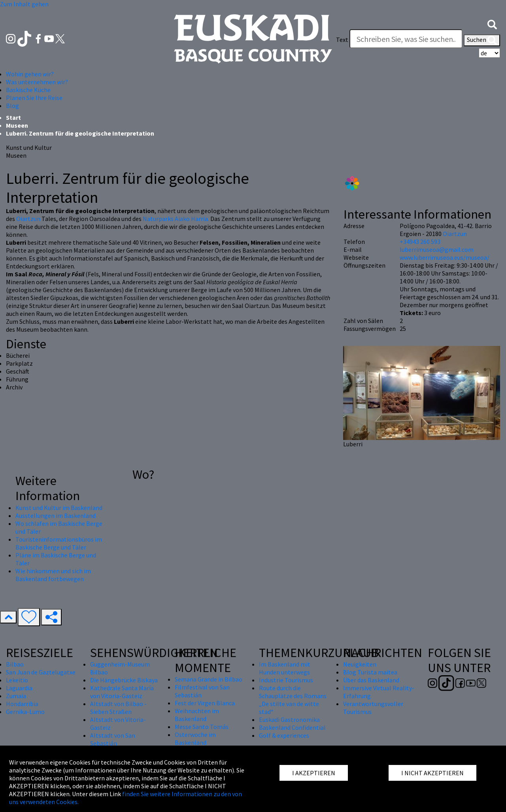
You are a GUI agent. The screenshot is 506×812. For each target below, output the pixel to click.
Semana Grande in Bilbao (209, 679)
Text (342, 40)
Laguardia (19, 688)
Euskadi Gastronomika (289, 719)
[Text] (406, 39)
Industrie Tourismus (286, 680)
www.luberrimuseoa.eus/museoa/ (445, 257)
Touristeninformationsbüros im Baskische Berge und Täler (59, 543)
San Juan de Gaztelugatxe (41, 672)
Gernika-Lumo (25, 712)
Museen (17, 125)
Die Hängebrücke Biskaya (124, 680)
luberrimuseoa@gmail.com (437, 249)
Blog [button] (12, 106)
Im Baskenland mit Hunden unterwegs (285, 668)
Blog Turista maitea (370, 672)
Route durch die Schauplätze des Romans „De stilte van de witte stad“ (293, 700)
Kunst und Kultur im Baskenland (59, 508)
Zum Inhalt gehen (24, 4)
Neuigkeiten (360, 664)
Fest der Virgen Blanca (205, 703)
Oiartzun (29, 219)
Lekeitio (17, 680)
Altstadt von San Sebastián (113, 739)
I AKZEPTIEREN (314, 773)
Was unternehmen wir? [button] (37, 82)
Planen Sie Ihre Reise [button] (34, 98)
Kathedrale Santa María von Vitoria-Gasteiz (122, 692)
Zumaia (16, 696)
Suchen (482, 40)
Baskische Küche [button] (28, 90)
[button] (492, 24)
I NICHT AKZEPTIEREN (432, 773)
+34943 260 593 (420, 242)
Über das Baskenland (371, 680)
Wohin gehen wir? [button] (30, 74)
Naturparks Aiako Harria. (176, 219)
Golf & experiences (284, 735)
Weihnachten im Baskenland (197, 715)
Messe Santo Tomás (202, 727)
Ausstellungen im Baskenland (56, 516)
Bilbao (15, 664)
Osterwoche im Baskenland (195, 738)
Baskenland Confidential (292, 727)
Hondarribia (22, 704)
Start (13, 117)
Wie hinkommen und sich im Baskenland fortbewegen (53, 575)
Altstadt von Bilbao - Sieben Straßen (118, 708)
